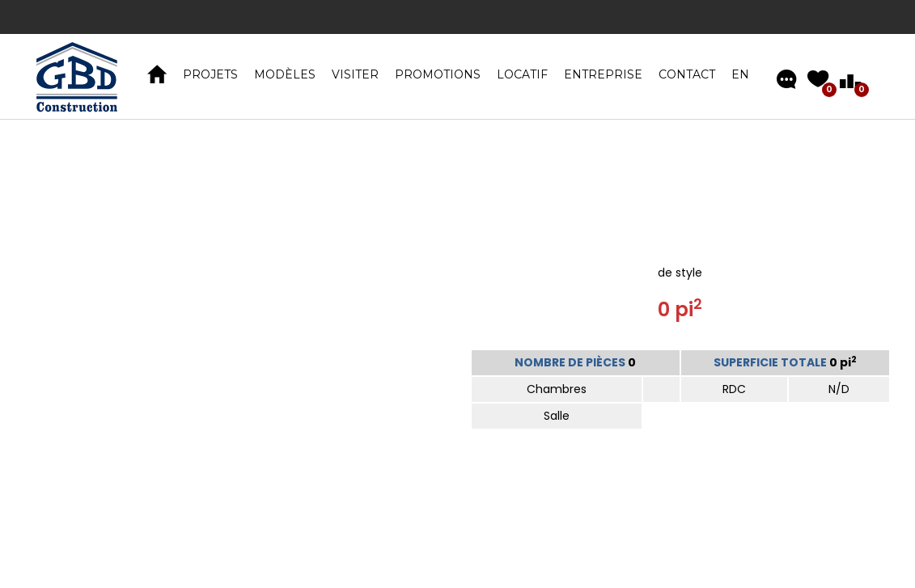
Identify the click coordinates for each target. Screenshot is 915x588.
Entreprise (603, 74)
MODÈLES (285, 74)
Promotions (438, 74)
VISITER (355, 74)
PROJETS (210, 74)
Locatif (522, 74)
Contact (687, 74)
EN (740, 74)
